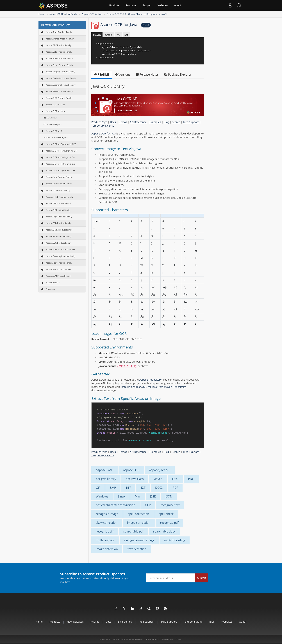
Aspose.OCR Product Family (63, 14)
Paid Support (169, 622)
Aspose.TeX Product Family (58, 269)
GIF (98, 488)
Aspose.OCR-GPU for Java (55, 137)
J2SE (153, 496)
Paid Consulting (193, 622)
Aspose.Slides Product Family (59, 65)
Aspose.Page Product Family (59, 217)
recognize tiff (105, 531)
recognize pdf (169, 523)
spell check (166, 514)
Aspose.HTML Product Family (59, 197)
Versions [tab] (123, 75)
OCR (148, 505)
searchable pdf (133, 531)
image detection (107, 549)
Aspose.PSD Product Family (59, 223)
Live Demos (125, 622)
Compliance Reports (53, 124)
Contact (179, 639)
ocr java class (135, 479)
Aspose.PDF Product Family (59, 45)
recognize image (107, 514)
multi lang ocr (105, 540)
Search (176, 122)
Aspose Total (105, 470)
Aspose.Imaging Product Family (60, 72)
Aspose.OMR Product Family (59, 230)
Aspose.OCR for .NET (55, 105)
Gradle (109, 35)
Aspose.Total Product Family (59, 32)
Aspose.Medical (53, 283)
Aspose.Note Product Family (59, 177)
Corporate (51, 289)
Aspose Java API (160, 470)
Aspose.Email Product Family (59, 58)
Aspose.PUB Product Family (59, 236)
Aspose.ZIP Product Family (58, 210)
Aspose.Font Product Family (59, 263)
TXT (143, 488)
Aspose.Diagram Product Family (61, 85)
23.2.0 (146, 25)
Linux (122, 496)
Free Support (191, 122)
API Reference (138, 122)
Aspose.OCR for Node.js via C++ (60, 157)
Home (42, 14)
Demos (123, 122)
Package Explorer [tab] (178, 75)
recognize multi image (139, 540)
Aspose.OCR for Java (92, 14)
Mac (138, 496)
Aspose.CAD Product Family (59, 184)
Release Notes (50, 118)
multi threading (175, 540)
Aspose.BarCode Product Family (61, 78)
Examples (155, 122)
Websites (163, 5)
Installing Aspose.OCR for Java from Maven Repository (153, 387)
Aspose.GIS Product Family (58, 203)
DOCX (159, 488)
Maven (97, 35)
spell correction (138, 514)
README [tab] (102, 75)
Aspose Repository (150, 380)
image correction (139, 523)
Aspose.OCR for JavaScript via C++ (62, 151)
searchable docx (164, 531)
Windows (102, 496)
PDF (175, 488)
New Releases (75, 622)
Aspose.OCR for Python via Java (61, 164)
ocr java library (106, 479)
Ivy (118, 35)
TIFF (128, 488)
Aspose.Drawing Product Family (61, 256)
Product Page (99, 122)
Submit (202, 578)
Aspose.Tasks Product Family (59, 91)
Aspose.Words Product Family (60, 39)
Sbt (126, 35)
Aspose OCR (131, 470)
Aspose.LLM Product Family (59, 276)
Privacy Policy (152, 639)
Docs (113, 122)
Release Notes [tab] (147, 75)
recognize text (170, 505)
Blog (166, 122)
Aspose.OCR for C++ (55, 131)
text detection (137, 549)
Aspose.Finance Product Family (60, 249)
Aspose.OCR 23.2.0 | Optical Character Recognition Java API (137, 14)
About (178, 5)
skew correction (107, 523)
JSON (169, 496)
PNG (191, 479)
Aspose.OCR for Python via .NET (61, 144)
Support (147, 5)
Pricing (95, 622)
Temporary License (103, 126)
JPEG (175, 479)
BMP (113, 488)
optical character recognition (116, 505)
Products (114, 5)
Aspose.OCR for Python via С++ (60, 170)
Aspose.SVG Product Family (59, 243)
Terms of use (167, 639)
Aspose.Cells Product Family (59, 52)
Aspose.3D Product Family (58, 190)
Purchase (131, 5)
